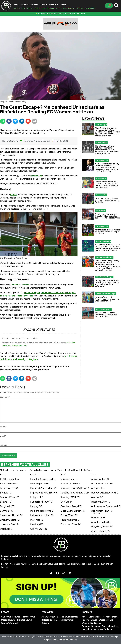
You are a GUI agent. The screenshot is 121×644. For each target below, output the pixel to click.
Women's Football (101, 142)
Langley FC (36, 506)
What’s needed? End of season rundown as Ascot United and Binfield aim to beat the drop (106, 184)
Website (3, 445)
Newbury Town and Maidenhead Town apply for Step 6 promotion (107, 299)
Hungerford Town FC (41, 502)
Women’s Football (10, 623)
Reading (86, 620)
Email (3, 436)
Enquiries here (95, 636)
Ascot (85, 617)
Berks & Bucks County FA (104, 309)
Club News (6, 617)
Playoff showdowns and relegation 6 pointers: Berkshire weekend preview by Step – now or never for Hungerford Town (107, 132)
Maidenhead (36, 176)
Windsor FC (97, 497)
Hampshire (87, 629)
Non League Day (101, 195)
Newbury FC (37, 524)
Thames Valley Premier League (106, 294)
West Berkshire (106, 620)
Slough (94, 620)
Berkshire (96, 626)
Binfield (14, 195)
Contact (44, 5)
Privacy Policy (8, 636)
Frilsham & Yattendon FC (43, 488)
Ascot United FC (9, 483)
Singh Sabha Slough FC (73, 511)
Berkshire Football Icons (103, 241)
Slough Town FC (69, 515)
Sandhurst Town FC (71, 506)
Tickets (63, 5)
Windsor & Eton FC (101, 502)
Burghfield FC (7, 506)
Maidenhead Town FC (42, 511)
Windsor (86, 623)
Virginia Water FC (100, 479)
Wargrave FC (98, 488)
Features (24, 5)
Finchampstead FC (40, 483)
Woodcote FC (98, 517)
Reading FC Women (20, 285)
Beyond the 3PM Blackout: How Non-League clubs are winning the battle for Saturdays (107, 283)
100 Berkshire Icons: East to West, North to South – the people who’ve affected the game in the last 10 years (108, 247)
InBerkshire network (68, 640)
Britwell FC (6, 502)
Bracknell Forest (97, 617)
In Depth (58, 620)
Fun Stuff (65, 617)
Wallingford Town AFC (102, 483)
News (16, 5)
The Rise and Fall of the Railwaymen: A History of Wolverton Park (106, 315)
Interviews (68, 620)
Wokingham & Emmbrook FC (106, 506)
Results (12, 620)
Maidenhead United (21, 370)
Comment (5, 397)
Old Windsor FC (39, 529)
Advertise (53, 5)
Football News (28, 617)
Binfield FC (6, 493)
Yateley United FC (100, 531)
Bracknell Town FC (10, 497)
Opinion (45, 623)
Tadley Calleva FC (70, 520)
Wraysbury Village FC (102, 526)
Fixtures (34, 5)
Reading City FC (69, 479)
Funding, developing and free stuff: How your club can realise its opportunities (107, 216)
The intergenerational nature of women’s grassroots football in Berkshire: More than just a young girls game (107, 150)
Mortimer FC (37, 520)
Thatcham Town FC (71, 524)
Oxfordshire (107, 629)
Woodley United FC (101, 522)
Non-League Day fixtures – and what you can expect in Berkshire (107, 200)
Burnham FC (6, 511)
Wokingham (97, 623)
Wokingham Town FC (102, 512)
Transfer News (24, 620)
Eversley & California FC (43, 479)
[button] (3, 121)
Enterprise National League (37, 141)
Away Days (47, 617)
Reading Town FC (75, 488)
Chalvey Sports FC (10, 520)
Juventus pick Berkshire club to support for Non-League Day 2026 (107, 232)
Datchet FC (6, 529)
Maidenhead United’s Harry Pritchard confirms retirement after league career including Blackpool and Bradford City (107, 167)
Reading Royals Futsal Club (75, 493)
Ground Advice (100, 210)
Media (4, 620)
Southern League (101, 125)
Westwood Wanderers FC (104, 493)
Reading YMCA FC (70, 497)
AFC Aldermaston (9, 479)
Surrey (97, 629)
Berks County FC (9, 488)
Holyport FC (37, 497)
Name (3, 427)
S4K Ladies (67, 502)
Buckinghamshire (110, 626)
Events (56, 617)
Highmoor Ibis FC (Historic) (44, 493)
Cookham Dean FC (10, 524)
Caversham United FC (11, 515)
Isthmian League (101, 178)
